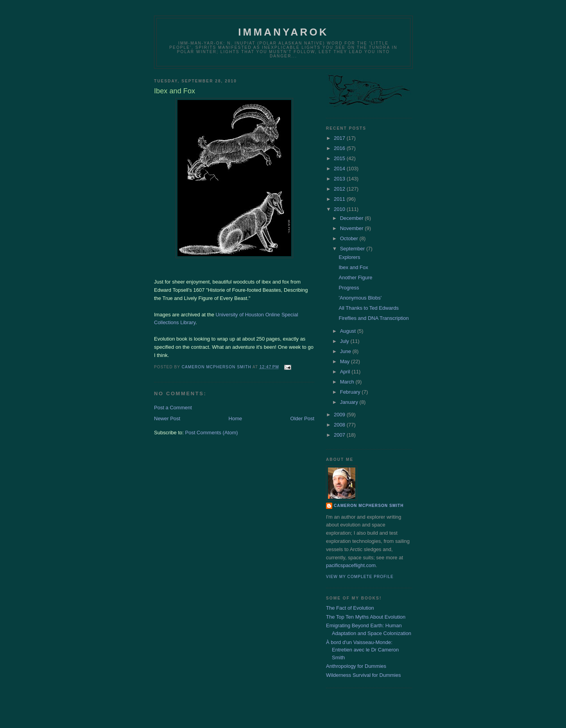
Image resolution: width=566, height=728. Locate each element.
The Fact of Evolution (350, 608)
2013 (340, 179)
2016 (340, 148)
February (351, 392)
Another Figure (355, 277)
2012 (340, 189)
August (349, 331)
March (348, 382)
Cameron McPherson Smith (369, 506)
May (346, 361)
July (345, 341)
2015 (340, 158)
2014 (340, 169)
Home (236, 418)
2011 (340, 199)
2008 (340, 425)
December (353, 218)
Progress (349, 288)
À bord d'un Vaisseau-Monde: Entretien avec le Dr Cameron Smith (362, 650)
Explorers (349, 257)
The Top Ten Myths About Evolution (366, 617)
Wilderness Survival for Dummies (363, 675)
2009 (340, 415)
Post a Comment (173, 408)
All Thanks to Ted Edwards (368, 308)
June (346, 351)
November (353, 228)
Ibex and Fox (353, 267)
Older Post (302, 418)
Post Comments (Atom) (212, 433)
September (353, 249)
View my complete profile (360, 577)
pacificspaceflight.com (351, 565)
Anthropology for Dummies (356, 666)
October (350, 238)
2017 (340, 138)
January (350, 402)
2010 (340, 209)
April (346, 372)
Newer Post (167, 418)
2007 (340, 435)
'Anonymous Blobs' (360, 298)
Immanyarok (283, 32)
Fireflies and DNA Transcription (373, 318)
